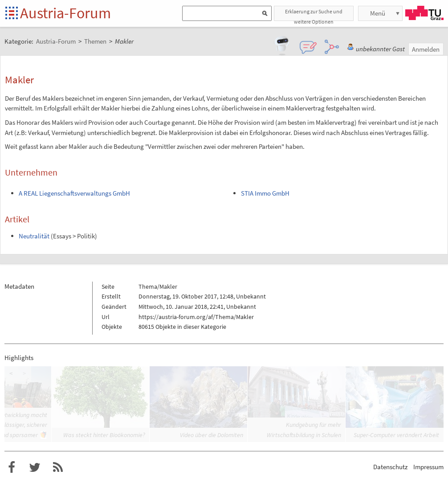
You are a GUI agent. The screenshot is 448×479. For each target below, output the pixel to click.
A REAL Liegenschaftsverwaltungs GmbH (74, 193)
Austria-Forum (65, 13)
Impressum (428, 467)
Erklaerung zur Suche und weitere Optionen (314, 14)
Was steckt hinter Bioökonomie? (104, 435)
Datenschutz (390, 467)
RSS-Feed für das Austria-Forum (58, 467)
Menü (378, 13)
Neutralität (34, 236)
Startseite (12, 14)
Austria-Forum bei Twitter (35, 467)
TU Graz (424, 13)
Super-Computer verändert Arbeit (396, 435)
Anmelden (426, 49)
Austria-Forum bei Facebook (12, 467)
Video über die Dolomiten (212, 435)
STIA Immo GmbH (265, 193)
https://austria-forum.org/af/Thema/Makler (196, 317)
